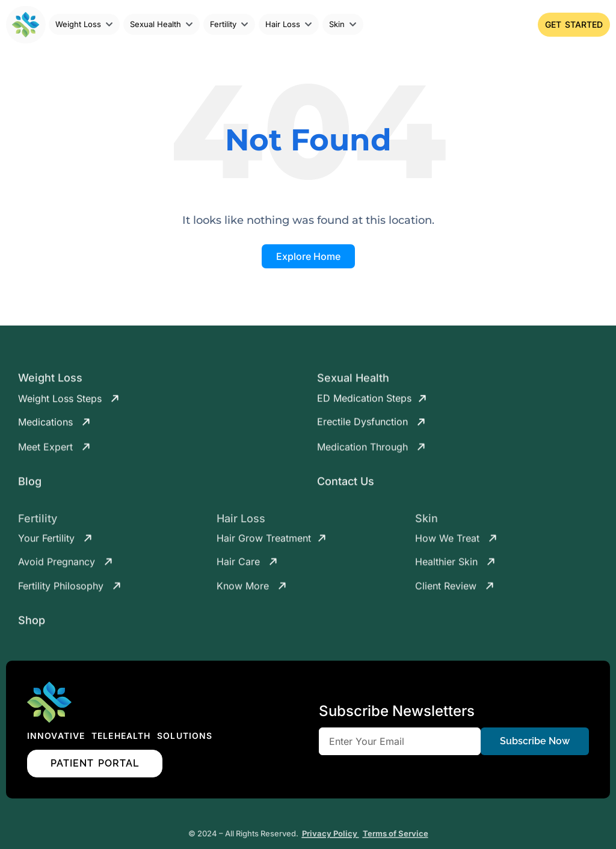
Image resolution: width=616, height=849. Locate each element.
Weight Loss (50, 382)
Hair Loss (241, 526)
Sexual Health (353, 382)
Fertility (38, 526)
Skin (427, 525)
